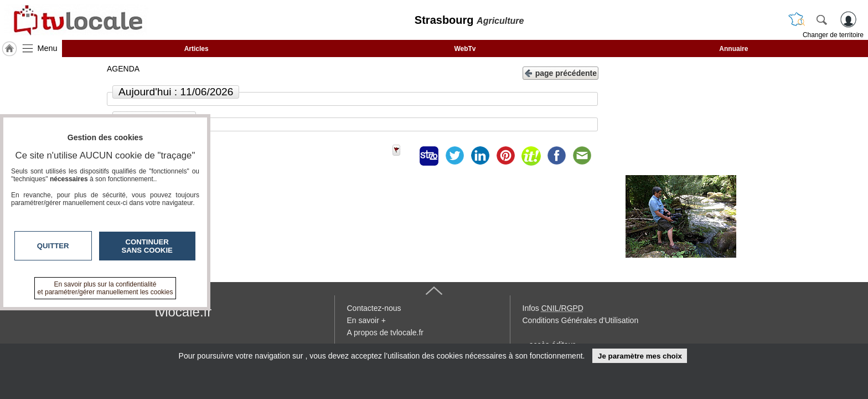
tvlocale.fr (184, 312)
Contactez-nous (374, 308)
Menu (48, 48)
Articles (197, 49)
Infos (553, 308)
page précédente (560, 72)
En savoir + (366, 320)
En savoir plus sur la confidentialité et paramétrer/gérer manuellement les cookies (105, 288)
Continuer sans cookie (147, 246)
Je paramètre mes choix (640, 356)
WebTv (465, 49)
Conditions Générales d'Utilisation (581, 320)
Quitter (53, 246)
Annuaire (733, 49)
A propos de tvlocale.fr (386, 332)
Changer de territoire (833, 35)
